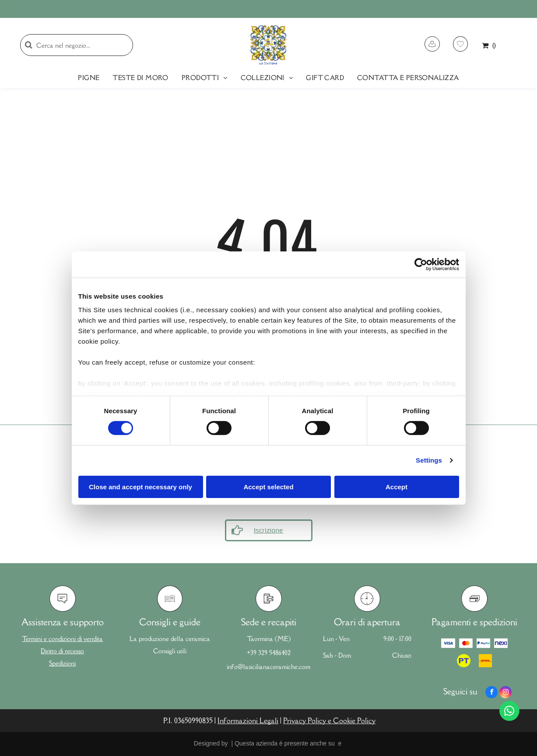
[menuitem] (89, 78)
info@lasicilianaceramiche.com (268, 667)
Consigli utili (170, 651)
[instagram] (505, 693)
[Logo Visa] (448, 643)
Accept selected (268, 487)
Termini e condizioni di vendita (62, 639)
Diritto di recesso (62, 651)
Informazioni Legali (248, 721)
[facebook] (491, 693)
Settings (429, 460)
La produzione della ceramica (170, 639)
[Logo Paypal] (483, 643)
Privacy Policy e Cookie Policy (329, 721)
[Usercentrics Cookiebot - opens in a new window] (421, 264)
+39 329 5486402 (269, 653)
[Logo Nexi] (501, 643)
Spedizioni (62, 663)
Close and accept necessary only (140, 487)
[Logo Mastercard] (466, 643)
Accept (397, 487)
